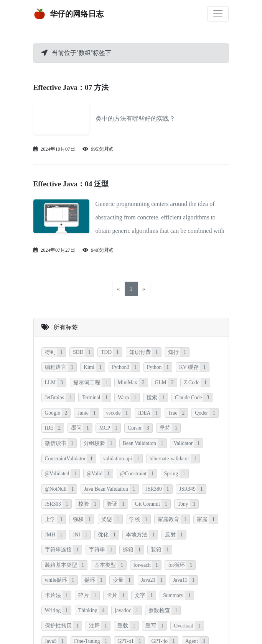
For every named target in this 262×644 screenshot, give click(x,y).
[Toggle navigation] (218, 14)
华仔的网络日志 (69, 14)
